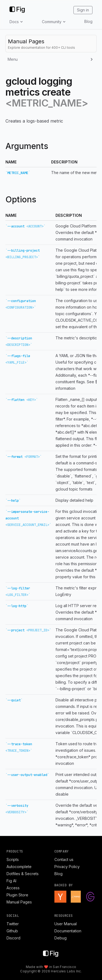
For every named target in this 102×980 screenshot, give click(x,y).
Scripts (13, 859)
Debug (61, 938)
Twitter (13, 924)
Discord (13, 938)
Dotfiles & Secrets (23, 874)
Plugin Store (17, 895)
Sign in (83, 10)
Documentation (68, 931)
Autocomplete (19, 867)
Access (13, 888)
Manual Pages (19, 902)
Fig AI (11, 881)
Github (12, 931)
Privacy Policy (67, 867)
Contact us (64, 859)
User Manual (66, 924)
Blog (88, 21)
